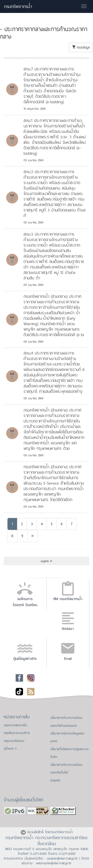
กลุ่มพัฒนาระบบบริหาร (17, 733)
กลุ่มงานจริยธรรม (14, 741)
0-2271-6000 (38, 854)
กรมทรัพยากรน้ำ (18, 6)
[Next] (32, 536)
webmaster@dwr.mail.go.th (54, 863)
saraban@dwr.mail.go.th (62, 858)
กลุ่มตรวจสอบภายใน (15, 725)
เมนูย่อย (46, 561)
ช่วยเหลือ (55, 780)
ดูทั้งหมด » (10, 749)
